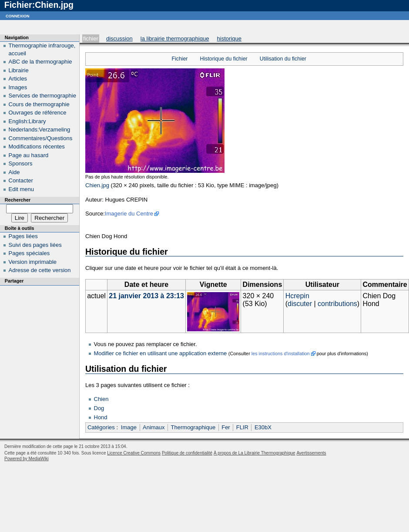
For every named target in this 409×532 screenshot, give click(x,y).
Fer (226, 427)
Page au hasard (29, 155)
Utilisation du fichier (283, 59)
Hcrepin (297, 296)
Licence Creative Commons (134, 453)
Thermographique (193, 427)
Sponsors (21, 163)
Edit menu (22, 189)
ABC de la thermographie (40, 62)
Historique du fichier (224, 59)
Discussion (119, 39)
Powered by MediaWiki (27, 459)
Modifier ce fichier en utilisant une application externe (161, 353)
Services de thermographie (42, 96)
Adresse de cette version (40, 270)
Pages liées (23, 236)
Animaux (154, 427)
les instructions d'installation (281, 354)
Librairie (19, 70)
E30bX (263, 427)
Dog (99, 408)
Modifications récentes (37, 146)
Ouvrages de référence (38, 113)
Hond (101, 417)
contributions (337, 304)
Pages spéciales (29, 253)
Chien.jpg (97, 185)
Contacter (21, 180)
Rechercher (18, 200)
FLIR (242, 427)
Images (18, 87)
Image (129, 427)
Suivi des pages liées (35, 245)
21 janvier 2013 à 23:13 (146, 296)
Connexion (18, 15)
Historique (229, 39)
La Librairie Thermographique (175, 39)
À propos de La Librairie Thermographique (255, 453)
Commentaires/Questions (41, 138)
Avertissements (311, 453)
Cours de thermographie (39, 104)
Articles (18, 79)
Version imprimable (33, 262)
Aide (14, 172)
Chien (101, 399)
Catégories (101, 427)
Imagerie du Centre (129, 214)
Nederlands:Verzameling (40, 130)
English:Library (27, 121)
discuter (300, 304)
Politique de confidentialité (187, 453)
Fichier (91, 39)
